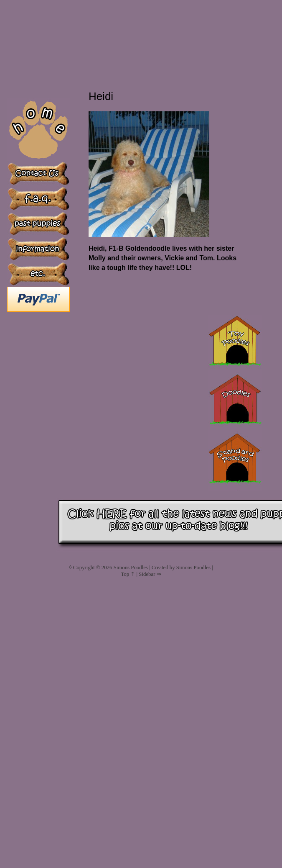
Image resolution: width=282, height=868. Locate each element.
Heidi (101, 96)
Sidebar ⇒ (150, 574)
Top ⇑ (128, 574)
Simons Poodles (131, 568)
